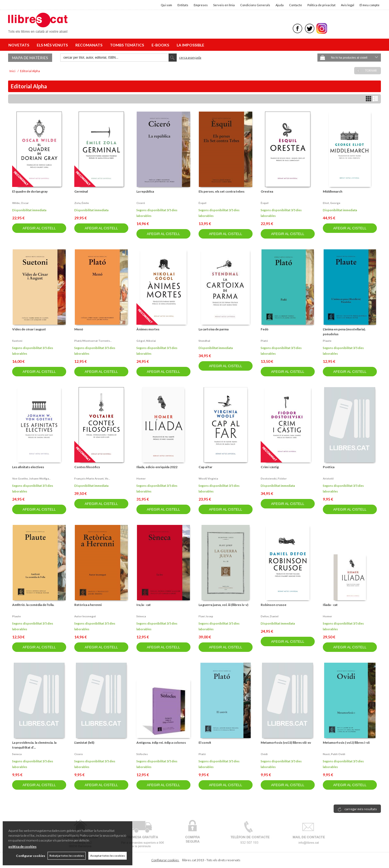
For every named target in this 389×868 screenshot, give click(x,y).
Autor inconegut (85, 616)
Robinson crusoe (274, 605)
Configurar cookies (165, 860)
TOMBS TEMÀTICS (128, 45)
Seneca (17, 754)
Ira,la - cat (144, 605)
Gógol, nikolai (146, 341)
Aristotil (328, 478)
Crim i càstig (270, 467)
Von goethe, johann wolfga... (31, 478)
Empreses (201, 5)
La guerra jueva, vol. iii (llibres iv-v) (223, 605)
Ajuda (280, 5)
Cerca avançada (190, 57)
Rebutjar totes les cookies (67, 856)
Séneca (141, 616)
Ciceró (141, 203)
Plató (264, 341)
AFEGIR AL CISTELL (39, 228)
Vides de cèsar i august (29, 329)
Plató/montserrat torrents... (93, 341)
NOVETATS (20, 45)
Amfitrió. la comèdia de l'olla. (33, 605)
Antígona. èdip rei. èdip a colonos (161, 743)
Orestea (267, 191)
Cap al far (205, 467)
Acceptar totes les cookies (108, 856)
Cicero (79, 754)
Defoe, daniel (270, 616)
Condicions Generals (255, 5)
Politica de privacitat (321, 5)
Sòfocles (142, 754)
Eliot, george (332, 203)
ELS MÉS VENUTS (53, 45)
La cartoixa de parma (214, 329)
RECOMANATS (90, 45)
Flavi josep (206, 616)
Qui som (166, 5)
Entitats (183, 5)
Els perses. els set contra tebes (222, 191)
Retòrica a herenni (88, 605)
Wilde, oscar (20, 203)
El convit (205, 743)
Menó (79, 329)
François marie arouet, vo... (92, 478)
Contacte (296, 5)
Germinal (81, 191)
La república (145, 191)
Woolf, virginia (208, 478)
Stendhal (204, 341)
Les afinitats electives (28, 467)
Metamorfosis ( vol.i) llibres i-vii (346, 743)
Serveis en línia (224, 5)
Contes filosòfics (87, 467)
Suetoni (17, 341)
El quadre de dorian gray (30, 191)
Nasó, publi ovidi (334, 754)
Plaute (327, 341)
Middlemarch (333, 191)
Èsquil (202, 203)
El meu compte (370, 5)
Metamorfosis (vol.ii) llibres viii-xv (286, 743)
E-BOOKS (161, 45)
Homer (141, 478)
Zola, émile (82, 203)
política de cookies (22, 847)
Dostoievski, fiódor (274, 478)
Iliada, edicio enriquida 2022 (157, 467)
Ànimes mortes (148, 329)
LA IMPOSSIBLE (190, 45)
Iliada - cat (330, 605)
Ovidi (264, 754)
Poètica (329, 467)
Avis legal (348, 5)
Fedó (265, 329)
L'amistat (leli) (84, 743)
